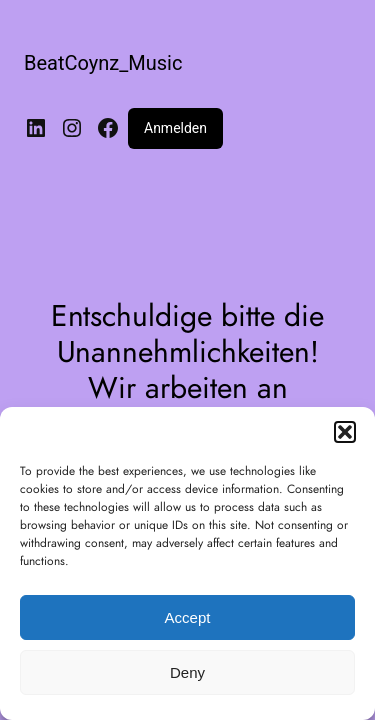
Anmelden (175, 128)
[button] (345, 432)
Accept (188, 617)
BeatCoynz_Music (103, 63)
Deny (187, 672)
